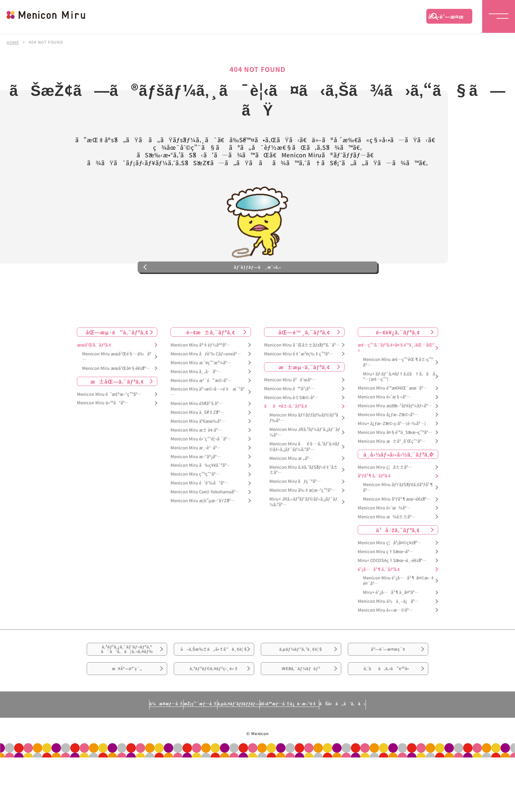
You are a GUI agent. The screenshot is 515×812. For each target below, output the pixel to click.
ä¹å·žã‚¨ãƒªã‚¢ (398, 557)
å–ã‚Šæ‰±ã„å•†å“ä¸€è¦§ (214, 685)
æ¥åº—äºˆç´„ (127, 718)
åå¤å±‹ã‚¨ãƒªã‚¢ (286, 434)
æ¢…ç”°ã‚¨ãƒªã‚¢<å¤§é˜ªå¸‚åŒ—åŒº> (396, 375)
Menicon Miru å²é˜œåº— (290, 407)
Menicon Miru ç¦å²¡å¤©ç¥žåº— (390, 570)
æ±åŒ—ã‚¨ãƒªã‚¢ (117, 409)
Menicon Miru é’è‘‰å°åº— (200, 511)
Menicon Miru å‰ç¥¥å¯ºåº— (201, 493)
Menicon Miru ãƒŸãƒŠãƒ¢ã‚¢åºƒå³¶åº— (398, 515)
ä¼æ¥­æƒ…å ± (105, 757)
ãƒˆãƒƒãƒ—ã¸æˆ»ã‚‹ (257, 290)
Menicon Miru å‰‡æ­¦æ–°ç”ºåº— (302, 518)
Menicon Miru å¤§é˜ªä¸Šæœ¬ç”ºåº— (395, 460)
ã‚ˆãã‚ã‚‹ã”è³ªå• (388, 718)
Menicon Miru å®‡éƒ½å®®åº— (201, 373)
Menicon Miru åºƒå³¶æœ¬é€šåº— (397, 527)
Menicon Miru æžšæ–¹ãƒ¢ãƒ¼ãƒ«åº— (395, 433)
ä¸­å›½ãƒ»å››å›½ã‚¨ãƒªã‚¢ (398, 482)
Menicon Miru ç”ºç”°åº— (195, 502)
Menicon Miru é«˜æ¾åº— (384, 536)
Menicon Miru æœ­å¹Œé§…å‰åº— (117, 384)
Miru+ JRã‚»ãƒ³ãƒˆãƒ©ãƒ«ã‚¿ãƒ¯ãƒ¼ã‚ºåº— (303, 530)
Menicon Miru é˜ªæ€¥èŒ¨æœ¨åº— (392, 416)
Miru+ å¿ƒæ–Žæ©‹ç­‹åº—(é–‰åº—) (392, 451)
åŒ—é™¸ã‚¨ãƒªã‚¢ (304, 360)
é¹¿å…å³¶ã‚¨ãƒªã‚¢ (379, 597)
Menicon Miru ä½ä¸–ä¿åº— (388, 629)
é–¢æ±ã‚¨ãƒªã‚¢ (211, 360)
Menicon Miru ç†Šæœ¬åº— (386, 579)
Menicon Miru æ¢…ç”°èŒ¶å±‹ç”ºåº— (398, 390)
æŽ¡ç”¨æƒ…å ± (168, 757)
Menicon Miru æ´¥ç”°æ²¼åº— (201, 390)
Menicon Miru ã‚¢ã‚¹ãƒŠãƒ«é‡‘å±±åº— (303, 497)
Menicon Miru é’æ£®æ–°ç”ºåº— (109, 422)
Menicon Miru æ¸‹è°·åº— (196, 475)
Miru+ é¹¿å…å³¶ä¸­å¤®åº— (391, 620)
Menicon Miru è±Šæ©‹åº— (291, 425)
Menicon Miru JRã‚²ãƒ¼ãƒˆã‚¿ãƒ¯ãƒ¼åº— (305, 460)
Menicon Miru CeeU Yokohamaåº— (205, 519)
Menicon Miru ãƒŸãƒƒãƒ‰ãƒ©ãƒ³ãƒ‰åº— (304, 445)
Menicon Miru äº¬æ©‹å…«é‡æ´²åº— (207, 419)
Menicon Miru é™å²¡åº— (289, 416)
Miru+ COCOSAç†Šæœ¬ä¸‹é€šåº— (392, 588)
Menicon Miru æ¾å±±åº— (387, 544)
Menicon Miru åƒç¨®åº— (295, 509)
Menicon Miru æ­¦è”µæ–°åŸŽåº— (203, 528)
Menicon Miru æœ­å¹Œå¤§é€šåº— (116, 396)
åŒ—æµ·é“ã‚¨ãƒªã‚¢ (117, 360)
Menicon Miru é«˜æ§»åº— (384, 425)
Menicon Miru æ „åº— (291, 486)
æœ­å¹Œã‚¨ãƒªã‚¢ (94, 373)
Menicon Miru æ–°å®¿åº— (196, 484)
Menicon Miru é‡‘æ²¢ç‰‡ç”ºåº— (299, 382)
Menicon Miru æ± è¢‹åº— (196, 458)
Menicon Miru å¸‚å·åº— (196, 399)
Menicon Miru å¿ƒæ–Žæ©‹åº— (388, 442)
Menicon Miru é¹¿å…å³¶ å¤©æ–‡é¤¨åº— (399, 608)
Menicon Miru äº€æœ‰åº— (198, 449)
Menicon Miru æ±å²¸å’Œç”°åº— (392, 469)
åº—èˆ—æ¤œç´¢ (446, 18)
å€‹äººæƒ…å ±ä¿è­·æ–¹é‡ (318, 757)
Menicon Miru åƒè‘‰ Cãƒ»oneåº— (206, 382)
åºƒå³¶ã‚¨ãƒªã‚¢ (374, 503)
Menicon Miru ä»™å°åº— (103, 430)
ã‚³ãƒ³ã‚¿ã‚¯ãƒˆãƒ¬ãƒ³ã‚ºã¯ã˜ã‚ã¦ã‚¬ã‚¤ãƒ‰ (127, 682)
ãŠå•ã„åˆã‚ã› (403, 757)
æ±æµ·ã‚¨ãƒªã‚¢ (304, 394)
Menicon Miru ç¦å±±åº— (385, 495)
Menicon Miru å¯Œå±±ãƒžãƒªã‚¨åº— (302, 373)
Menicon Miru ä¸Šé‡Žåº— (197, 440)
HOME (13, 42)
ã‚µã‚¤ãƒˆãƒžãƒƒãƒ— (236, 757)
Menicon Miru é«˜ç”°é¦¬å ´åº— (201, 466)
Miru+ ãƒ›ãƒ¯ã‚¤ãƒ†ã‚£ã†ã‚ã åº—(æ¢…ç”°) (399, 404)
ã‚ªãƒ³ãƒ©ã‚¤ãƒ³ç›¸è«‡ (214, 718)
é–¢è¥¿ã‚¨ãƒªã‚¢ (398, 360)
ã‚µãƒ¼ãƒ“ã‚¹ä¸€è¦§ (301, 681)
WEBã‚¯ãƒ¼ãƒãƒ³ (301, 718)
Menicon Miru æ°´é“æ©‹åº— (201, 408)
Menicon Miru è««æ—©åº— (385, 638)
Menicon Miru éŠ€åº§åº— (197, 431)
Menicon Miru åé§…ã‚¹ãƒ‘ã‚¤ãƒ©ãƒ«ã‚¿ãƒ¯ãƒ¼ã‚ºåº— (304, 474)
